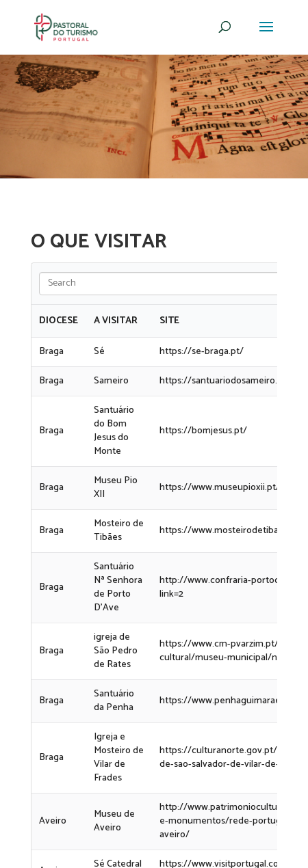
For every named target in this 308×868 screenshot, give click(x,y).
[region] (154, 116)
